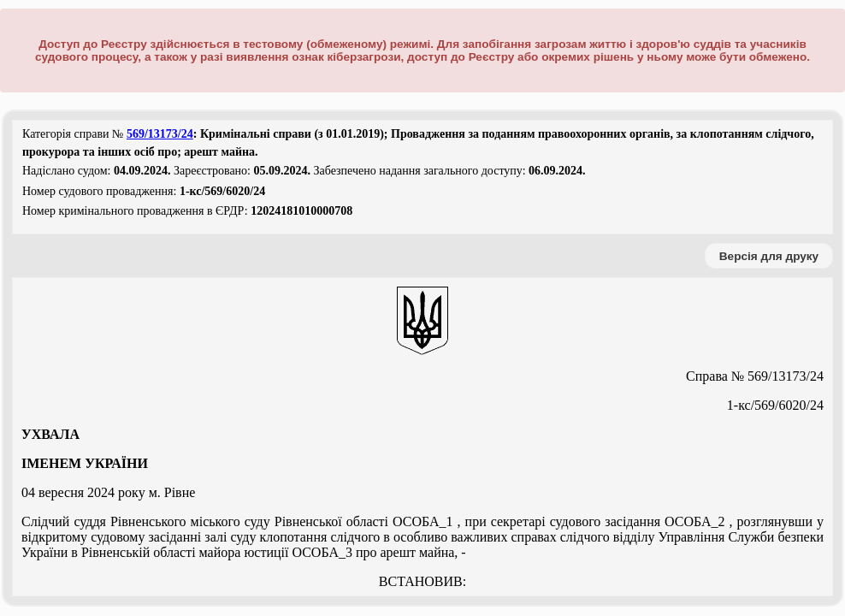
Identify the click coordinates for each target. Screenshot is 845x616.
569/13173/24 (160, 134)
